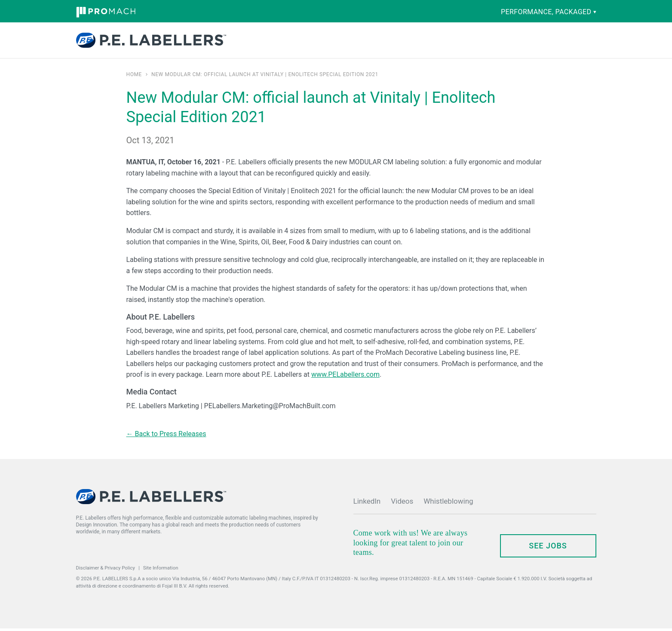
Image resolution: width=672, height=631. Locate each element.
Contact (506, 41)
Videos (402, 504)
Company (403, 42)
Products (263, 42)
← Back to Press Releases (166, 436)
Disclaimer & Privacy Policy (106, 570)
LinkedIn (367, 504)
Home (134, 77)
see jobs (548, 548)
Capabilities (306, 42)
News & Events (448, 42)
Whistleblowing (448, 504)
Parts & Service (356, 42)
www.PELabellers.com (345, 377)
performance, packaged (548, 12)
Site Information (161, 570)
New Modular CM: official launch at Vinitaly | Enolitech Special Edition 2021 (265, 77)
